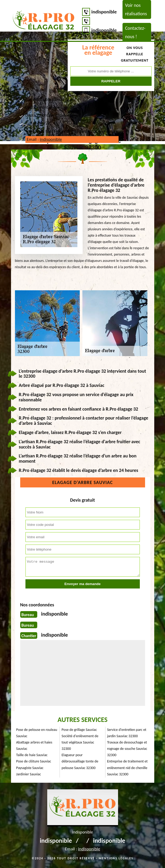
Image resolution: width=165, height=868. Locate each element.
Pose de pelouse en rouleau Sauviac (37, 733)
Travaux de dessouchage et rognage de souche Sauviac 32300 (127, 749)
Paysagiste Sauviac (30, 768)
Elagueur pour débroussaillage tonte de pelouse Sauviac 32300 (80, 761)
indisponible (104, 12)
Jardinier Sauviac (29, 774)
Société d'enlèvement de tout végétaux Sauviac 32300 (80, 742)
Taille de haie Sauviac (32, 755)
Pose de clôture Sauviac (34, 761)
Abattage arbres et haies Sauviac (34, 745)
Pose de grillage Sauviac (79, 730)
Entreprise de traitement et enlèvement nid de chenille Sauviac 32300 (127, 768)
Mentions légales (116, 858)
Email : (44, 139)
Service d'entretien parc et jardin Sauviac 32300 (127, 733)
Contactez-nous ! (135, 32)
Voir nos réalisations (136, 9)
